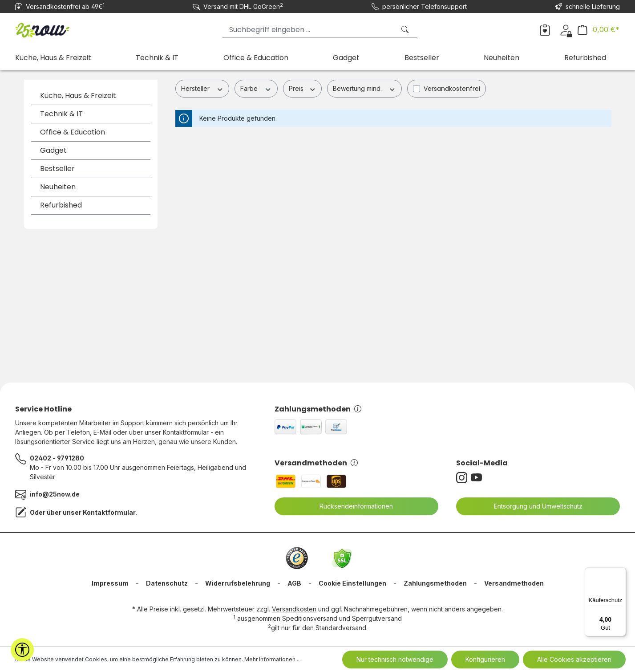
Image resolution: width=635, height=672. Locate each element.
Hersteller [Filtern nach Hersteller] (202, 88)
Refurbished (61, 205)
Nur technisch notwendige (395, 659)
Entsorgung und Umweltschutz (533, 506)
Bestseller (57, 169)
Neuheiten (58, 187)
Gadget (53, 150)
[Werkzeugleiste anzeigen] (22, 650)
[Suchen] (406, 30)
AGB (294, 583)
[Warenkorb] (599, 30)
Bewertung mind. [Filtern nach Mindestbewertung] (364, 88)
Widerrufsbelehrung (238, 583)
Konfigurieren (485, 659)
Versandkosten (294, 609)
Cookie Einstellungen (352, 583)
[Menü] (621, 573)
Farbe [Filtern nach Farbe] (256, 88)
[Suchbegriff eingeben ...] (309, 30)
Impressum (110, 583)
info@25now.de (55, 494)
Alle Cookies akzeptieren (574, 659)
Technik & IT (61, 114)
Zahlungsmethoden (318, 409)
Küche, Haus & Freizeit (78, 96)
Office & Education (73, 132)
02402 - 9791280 (57, 458)
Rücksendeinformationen (351, 506)
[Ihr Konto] (566, 29)
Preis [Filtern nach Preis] (303, 88)
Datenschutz (167, 583)
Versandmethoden (316, 463)
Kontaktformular (109, 512)
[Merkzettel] (545, 29)
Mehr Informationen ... (273, 659)
